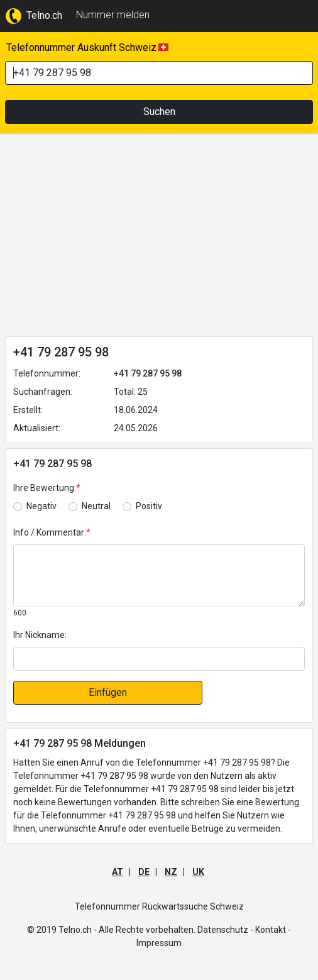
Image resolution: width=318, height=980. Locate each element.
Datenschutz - (225, 930)
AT (118, 872)
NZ (171, 872)
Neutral (96, 506)
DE (144, 872)
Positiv (149, 506)
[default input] (159, 659)
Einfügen (108, 692)
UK (198, 872)
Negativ (41, 506)
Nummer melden (113, 15)
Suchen (159, 112)
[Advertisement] (159, 237)
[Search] (159, 73)
